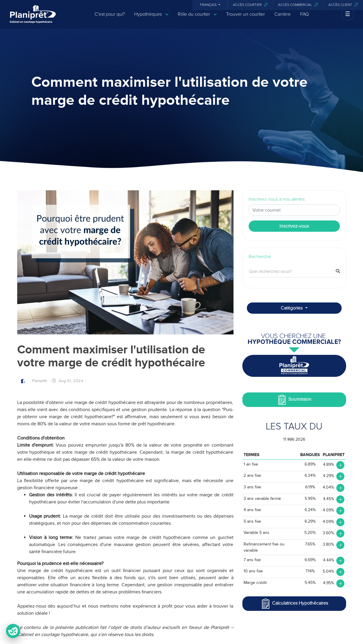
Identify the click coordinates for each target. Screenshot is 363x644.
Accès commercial (298, 5)
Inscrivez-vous (294, 226)
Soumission (294, 400)
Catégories (292, 308)
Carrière (283, 18)
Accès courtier (250, 5)
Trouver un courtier (246, 18)
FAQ (304, 18)
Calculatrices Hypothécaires (294, 604)
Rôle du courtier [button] (197, 18)
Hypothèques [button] (151, 18)
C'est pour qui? (110, 18)
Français (209, 5)
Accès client (343, 5)
